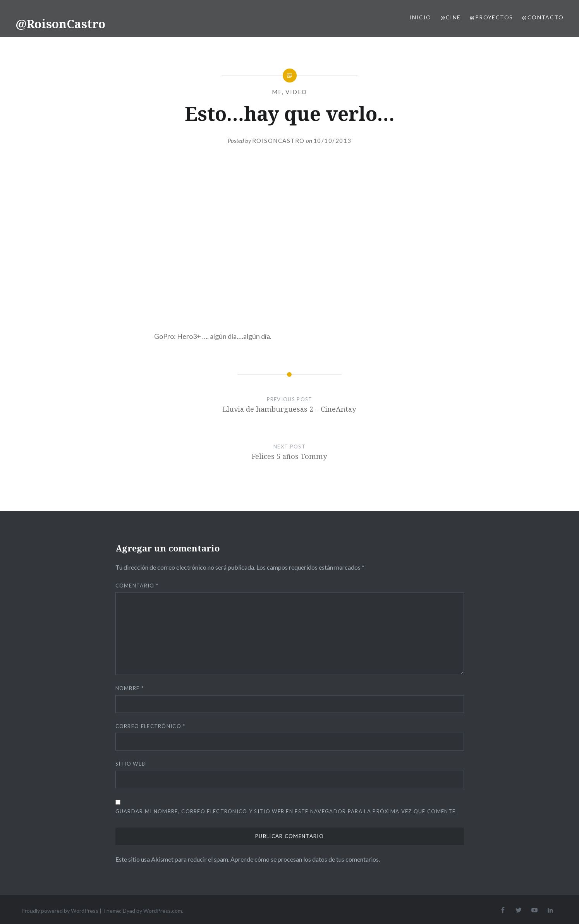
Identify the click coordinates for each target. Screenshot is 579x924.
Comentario (137, 586)
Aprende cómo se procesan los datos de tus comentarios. (305, 859)
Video (296, 92)
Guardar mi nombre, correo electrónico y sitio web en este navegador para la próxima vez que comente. (286, 811)
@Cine (450, 17)
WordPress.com (163, 911)
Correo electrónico (150, 726)
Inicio (420, 17)
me (277, 92)
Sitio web (131, 764)
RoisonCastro (278, 141)
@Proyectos (491, 17)
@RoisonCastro (60, 24)
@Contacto (543, 17)
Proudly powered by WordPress (60, 911)
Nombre (130, 688)
